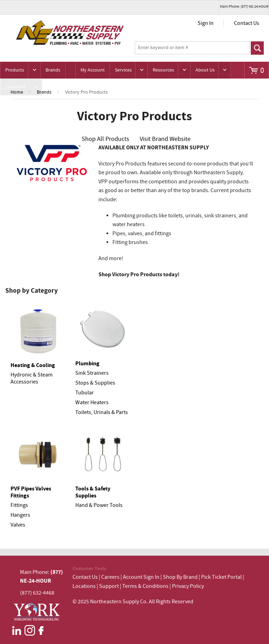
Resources (163, 70)
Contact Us (247, 23)
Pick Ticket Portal (221, 577)
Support (109, 586)
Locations (15, 87)
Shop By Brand (180, 577)
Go (257, 48)
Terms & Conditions (145, 586)
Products (15, 70)
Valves (18, 525)
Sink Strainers (92, 373)
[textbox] (192, 48)
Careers (110, 577)
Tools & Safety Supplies (93, 492)
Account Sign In (142, 577)
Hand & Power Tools (99, 505)
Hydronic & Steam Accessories (32, 378)
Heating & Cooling (33, 365)
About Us (205, 70)
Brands (53, 70)
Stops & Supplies (95, 383)
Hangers (20, 515)
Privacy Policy (188, 586)
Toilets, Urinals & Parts (102, 412)
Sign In (206, 23)
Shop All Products (105, 139)
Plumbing (87, 364)
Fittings (19, 505)
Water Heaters (92, 403)
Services (123, 70)
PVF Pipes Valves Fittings (31, 492)
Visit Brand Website (165, 139)
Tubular (85, 393)
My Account (93, 70)
